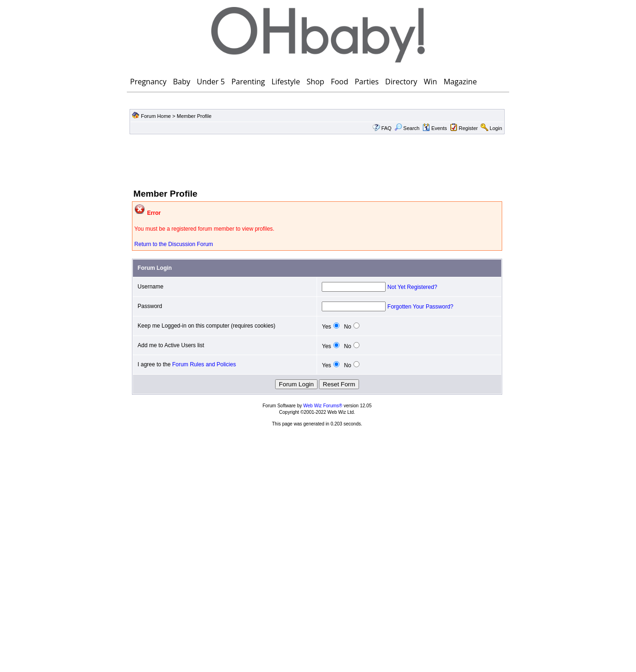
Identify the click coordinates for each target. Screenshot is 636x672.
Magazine (460, 82)
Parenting (248, 82)
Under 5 (211, 82)
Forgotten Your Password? (420, 307)
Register (468, 128)
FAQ (387, 128)
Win (431, 82)
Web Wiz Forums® (323, 406)
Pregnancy (148, 82)
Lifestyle (286, 82)
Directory (401, 82)
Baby (182, 82)
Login (496, 128)
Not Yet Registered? (412, 287)
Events (435, 128)
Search (407, 128)
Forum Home (156, 116)
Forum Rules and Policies (204, 364)
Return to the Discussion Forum (174, 244)
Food (339, 82)
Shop (315, 82)
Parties (367, 82)
